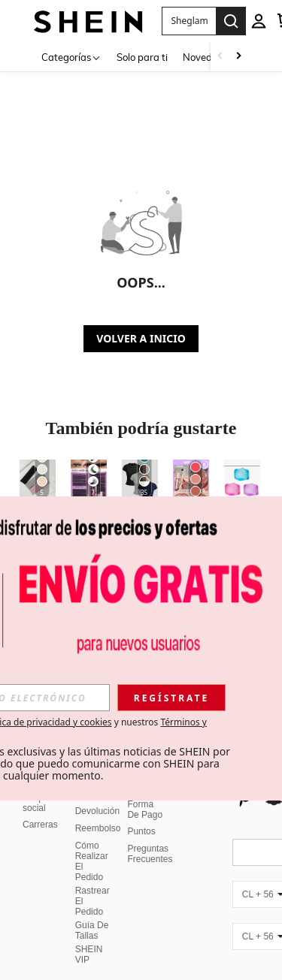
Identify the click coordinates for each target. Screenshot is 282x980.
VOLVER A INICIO (141, 338)
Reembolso (98, 810)
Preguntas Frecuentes (150, 836)
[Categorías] (71, 57)
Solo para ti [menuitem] (142, 57)
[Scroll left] (220, 57)
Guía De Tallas (92, 912)
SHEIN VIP (89, 936)
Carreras (40, 807)
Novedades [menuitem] (208, 57)
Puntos (141, 813)
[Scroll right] (238, 57)
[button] (189, 21)
